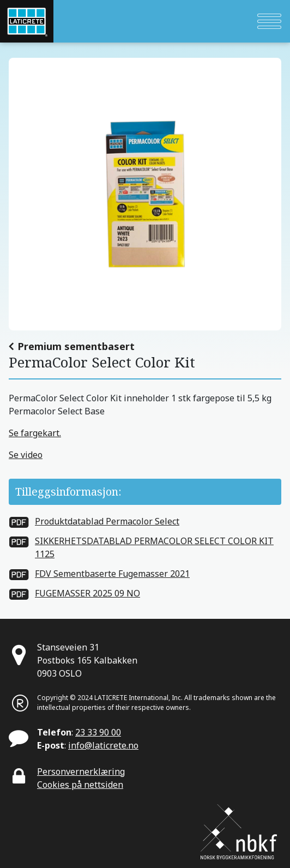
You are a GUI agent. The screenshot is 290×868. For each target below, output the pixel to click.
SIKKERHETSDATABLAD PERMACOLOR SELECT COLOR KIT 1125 (154, 547)
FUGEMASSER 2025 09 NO (87, 593)
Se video (26, 455)
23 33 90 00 (98, 732)
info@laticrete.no (103, 745)
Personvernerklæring (81, 771)
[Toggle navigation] (269, 21)
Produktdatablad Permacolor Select (107, 521)
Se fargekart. (35, 433)
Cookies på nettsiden (80, 785)
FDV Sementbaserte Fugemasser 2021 (112, 574)
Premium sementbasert (76, 346)
